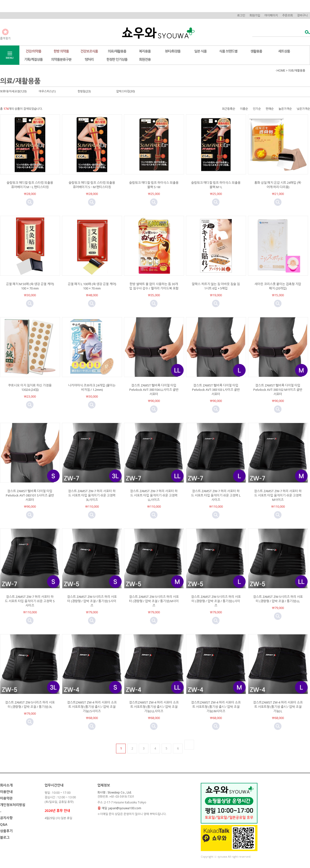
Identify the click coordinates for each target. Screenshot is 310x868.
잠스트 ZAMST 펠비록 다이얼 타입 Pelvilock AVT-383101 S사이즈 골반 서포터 (30, 495)
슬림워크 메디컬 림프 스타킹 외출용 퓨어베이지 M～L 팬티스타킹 (30, 185)
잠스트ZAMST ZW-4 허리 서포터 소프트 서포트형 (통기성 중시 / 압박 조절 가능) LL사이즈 (154, 707)
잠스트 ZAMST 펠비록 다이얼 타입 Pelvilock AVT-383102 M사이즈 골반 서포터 (278, 390)
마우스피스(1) (47, 91)
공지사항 (6, 818)
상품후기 (6, 831)
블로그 (5, 837)
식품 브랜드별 (228, 51)
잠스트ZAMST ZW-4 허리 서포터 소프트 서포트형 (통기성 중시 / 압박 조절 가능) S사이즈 (92, 707)
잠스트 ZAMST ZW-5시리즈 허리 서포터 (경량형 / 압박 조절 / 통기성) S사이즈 (92, 601)
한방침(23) (84, 91)
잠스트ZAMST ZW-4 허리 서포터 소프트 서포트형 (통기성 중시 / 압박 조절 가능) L (278, 707)
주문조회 (287, 15)
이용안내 (6, 792)
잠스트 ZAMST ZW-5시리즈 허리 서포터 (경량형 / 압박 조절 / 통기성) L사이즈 (216, 601)
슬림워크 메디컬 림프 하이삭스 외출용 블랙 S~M (154, 185)
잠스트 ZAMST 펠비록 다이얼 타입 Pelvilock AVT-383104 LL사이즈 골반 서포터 (154, 390)
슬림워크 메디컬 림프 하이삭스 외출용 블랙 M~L (216, 185)
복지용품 (145, 51)
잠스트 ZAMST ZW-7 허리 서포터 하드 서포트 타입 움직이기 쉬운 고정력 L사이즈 (216, 495)
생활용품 (256, 51)
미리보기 (30, 202)
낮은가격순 (303, 109)
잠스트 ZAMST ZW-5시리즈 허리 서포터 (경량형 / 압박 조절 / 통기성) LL (278, 599)
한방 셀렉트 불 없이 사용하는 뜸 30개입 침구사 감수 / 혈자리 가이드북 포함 (154, 286)
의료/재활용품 (117, 51)
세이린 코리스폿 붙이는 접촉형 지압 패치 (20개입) (278, 286)
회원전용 (145, 59)
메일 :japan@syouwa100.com (121, 808)
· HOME (280, 70)
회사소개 (6, 785)
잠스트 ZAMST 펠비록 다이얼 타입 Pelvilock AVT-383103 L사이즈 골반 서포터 (216, 390)
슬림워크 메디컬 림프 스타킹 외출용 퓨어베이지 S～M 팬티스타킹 (92, 185)
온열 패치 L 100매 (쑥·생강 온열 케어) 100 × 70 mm (92, 286)
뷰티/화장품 (173, 51)
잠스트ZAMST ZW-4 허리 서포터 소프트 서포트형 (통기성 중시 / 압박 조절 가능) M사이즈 (216, 707)
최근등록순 (229, 109)
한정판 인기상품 (117, 59)
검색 (306, 33)
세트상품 (284, 51)
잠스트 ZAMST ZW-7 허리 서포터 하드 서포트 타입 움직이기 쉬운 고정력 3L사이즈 (92, 495)
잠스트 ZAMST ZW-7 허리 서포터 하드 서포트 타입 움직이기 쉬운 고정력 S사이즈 (30, 601)
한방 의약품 (61, 51)
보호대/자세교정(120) (13, 91)
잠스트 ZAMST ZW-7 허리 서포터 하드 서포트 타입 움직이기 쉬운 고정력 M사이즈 (278, 495)
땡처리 (89, 59)
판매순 (270, 109)
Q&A (4, 824)
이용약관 (6, 798)
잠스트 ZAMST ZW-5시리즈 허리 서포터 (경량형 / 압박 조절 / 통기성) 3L (30, 705)
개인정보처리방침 (13, 805)
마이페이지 (271, 15)
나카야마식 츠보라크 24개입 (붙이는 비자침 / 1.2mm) (92, 387)
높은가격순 (285, 109)
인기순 (257, 109)
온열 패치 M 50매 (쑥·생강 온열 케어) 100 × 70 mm (30, 286)
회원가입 (255, 15)
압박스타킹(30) (125, 91)
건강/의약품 (33, 51)
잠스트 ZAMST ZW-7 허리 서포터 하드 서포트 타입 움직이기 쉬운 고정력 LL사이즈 (154, 495)
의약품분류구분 (61, 59)
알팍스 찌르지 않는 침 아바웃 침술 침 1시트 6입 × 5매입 (216, 286)
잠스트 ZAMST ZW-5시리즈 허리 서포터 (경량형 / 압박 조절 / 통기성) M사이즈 (154, 601)
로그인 (241, 15)
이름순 (244, 109)
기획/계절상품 (33, 59)
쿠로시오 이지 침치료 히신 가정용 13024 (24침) (30, 387)
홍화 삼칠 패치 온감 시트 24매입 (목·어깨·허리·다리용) (278, 185)
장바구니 (302, 15)
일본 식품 (200, 51)
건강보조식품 (89, 51)
